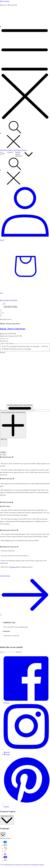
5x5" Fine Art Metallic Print (22, 347)
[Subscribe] (21, 652)
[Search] (25, 135)
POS (29, 865)
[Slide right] (1, 316)
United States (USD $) (7, 820)
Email (18, 652)
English (3, 834)
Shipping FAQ (15, 567)
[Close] (1, 615)
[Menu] (25, 73)
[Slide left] (1, 311)
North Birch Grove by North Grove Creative (16, 865)
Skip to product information (9, 300)
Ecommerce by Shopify (38, 865)
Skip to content (5, 1)
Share (3, 452)
